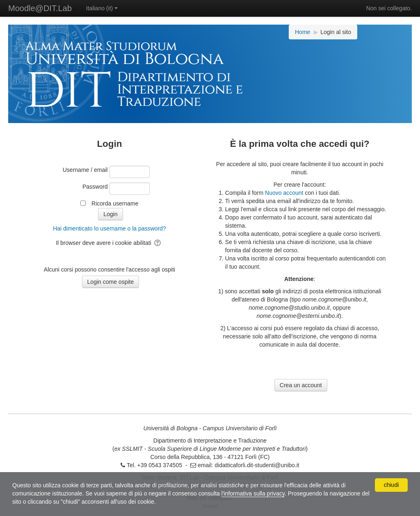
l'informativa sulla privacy (253, 493)
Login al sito (336, 32)
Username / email (85, 170)
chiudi (391, 485)
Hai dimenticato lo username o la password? (109, 228)
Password (95, 187)
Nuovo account (284, 193)
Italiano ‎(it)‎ (102, 8)
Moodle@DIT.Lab (40, 8)
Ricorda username (115, 203)
